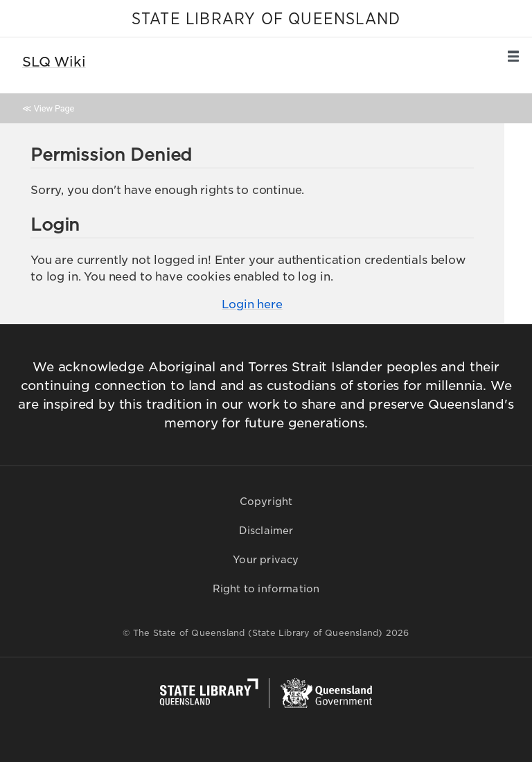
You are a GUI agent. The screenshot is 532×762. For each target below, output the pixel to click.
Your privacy (266, 560)
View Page (54, 108)
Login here (252, 304)
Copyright (266, 502)
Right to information (266, 589)
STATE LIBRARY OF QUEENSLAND (266, 19)
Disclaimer (266, 531)
